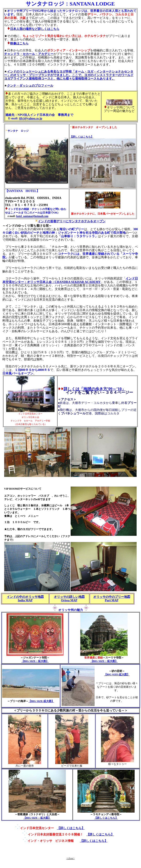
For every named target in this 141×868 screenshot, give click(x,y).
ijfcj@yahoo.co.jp (31, 118)
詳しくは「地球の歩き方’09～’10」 (95, 389)
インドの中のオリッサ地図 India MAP (25, 599)
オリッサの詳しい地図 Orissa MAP (69, 599)
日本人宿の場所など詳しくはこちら (35, 29)
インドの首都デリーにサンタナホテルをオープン (72, 221)
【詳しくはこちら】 (71, 828)
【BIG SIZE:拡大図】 (41, 701)
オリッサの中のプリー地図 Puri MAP (112, 599)
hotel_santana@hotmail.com (32, 216)
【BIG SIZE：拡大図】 (35, 661)
